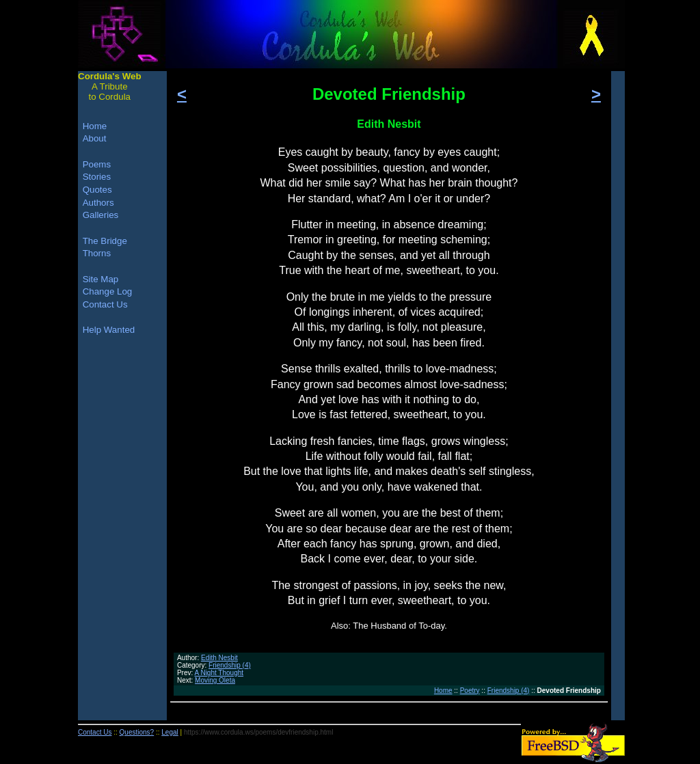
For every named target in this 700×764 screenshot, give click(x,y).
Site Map (101, 279)
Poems (97, 164)
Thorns (97, 253)
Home (443, 691)
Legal (170, 732)
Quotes (97, 190)
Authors (98, 203)
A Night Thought (219, 673)
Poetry (470, 691)
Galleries (101, 215)
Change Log (108, 291)
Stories (97, 177)
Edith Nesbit (219, 658)
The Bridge (105, 241)
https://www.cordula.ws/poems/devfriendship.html (258, 732)
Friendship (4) (230, 665)
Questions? (137, 732)
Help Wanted (109, 330)
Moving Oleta (215, 680)
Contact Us (105, 304)
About (95, 138)
